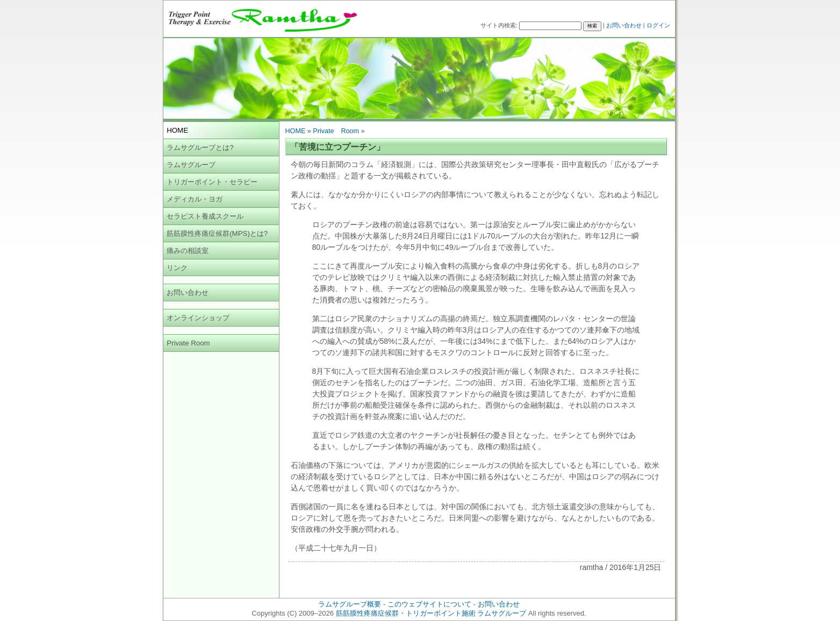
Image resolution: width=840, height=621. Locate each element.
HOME (296, 131)
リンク (177, 268)
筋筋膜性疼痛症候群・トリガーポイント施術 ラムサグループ (431, 613)
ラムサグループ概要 (350, 604)
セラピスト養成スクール (205, 216)
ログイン (658, 25)
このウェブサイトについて (429, 604)
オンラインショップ (198, 318)
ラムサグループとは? (200, 147)
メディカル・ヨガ (195, 199)
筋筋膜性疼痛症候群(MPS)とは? (217, 233)
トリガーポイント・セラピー (212, 182)
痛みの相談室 (188, 251)
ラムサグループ (191, 165)
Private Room (188, 343)
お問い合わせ (624, 25)
